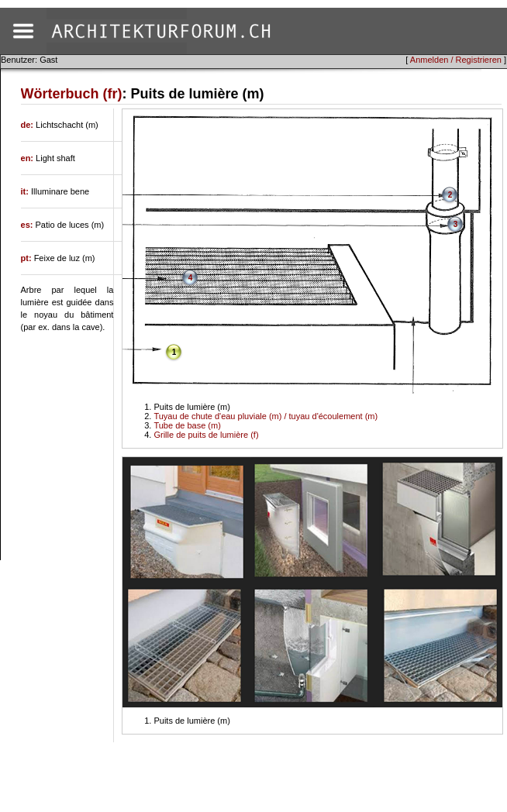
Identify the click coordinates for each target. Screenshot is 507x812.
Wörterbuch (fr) (72, 94)
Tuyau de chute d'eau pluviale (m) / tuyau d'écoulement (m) (266, 416)
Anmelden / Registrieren (456, 60)
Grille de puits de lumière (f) (206, 435)
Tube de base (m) (187, 425)
